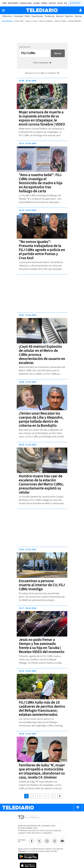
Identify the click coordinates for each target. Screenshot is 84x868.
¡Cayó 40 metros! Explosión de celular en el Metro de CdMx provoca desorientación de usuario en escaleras (42, 355)
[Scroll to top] (78, 808)
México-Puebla (60, 21)
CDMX (4, 3)
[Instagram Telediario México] (47, 841)
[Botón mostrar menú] (3, 10)
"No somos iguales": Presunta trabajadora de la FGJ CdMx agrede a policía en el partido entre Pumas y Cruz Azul (42, 250)
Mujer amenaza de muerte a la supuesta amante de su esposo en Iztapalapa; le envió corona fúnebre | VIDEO (42, 118)
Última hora (7, 16)
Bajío (60, 3)
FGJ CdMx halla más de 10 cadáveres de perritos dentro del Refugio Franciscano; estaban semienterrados (42, 709)
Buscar (58, 53)
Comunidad (18, 16)
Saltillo (53, 3)
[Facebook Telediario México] (32, 841)
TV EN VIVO (76, 3)
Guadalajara (26, 3)
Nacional (60, 16)
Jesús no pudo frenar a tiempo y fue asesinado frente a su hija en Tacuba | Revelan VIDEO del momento (42, 646)
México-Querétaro (46, 21)
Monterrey (13, 3)
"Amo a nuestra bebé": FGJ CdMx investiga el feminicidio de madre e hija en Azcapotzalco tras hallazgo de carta (41, 183)
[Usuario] (81, 10)
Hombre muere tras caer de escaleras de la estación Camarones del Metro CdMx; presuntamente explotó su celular (41, 484)
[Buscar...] (35, 53)
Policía (27, 16)
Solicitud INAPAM (74, 21)
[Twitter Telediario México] (39, 841)
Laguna (36, 3)
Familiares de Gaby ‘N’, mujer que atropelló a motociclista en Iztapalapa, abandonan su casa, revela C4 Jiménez (42, 771)
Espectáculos (37, 16)
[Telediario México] (42, 10)
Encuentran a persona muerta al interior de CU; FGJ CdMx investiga (42, 585)
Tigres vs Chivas (31, 21)
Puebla (44, 3)
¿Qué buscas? (25, 47)
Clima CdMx (19, 21)
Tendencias (50, 16)
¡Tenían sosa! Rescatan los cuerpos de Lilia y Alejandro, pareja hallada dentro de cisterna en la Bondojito (41, 419)
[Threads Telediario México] (55, 841)
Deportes (69, 16)
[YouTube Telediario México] (62, 841)
